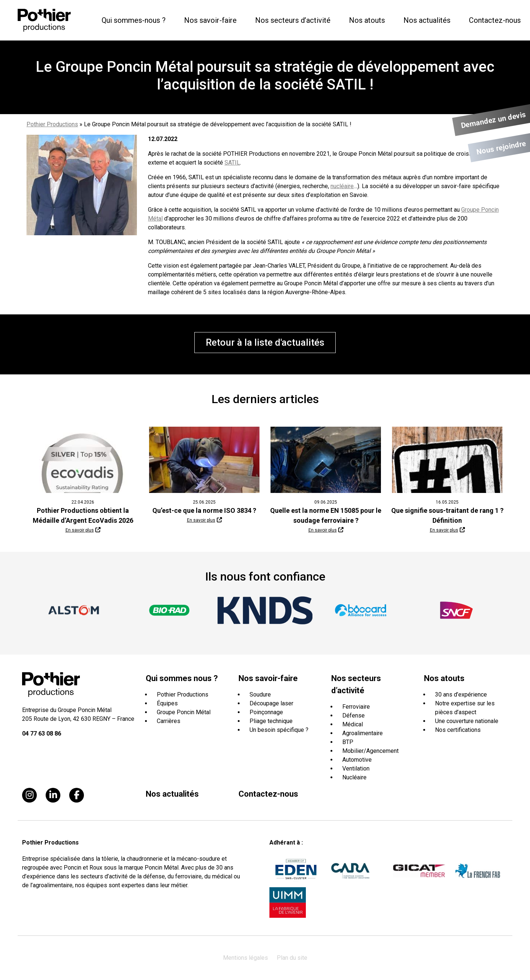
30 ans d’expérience (461, 695)
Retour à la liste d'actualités (265, 342)
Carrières (169, 721)
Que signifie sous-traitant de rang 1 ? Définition (447, 515)
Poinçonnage (266, 712)
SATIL (232, 163)
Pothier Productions (52, 124)
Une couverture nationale (467, 721)
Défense (354, 715)
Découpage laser (271, 703)
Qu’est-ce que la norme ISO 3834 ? (204, 510)
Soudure (260, 695)
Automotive (357, 760)
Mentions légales (245, 958)
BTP (348, 742)
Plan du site (292, 958)
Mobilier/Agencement (370, 751)
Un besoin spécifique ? (279, 730)
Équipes (167, 703)
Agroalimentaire (363, 733)
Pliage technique (271, 721)
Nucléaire (354, 777)
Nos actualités (427, 20)
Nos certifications (458, 730)
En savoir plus (80, 530)
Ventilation (356, 769)
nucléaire (342, 186)
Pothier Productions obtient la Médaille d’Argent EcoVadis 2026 (83, 515)
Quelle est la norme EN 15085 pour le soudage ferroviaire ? (326, 515)
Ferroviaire (356, 707)
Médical (353, 724)
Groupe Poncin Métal (184, 712)
